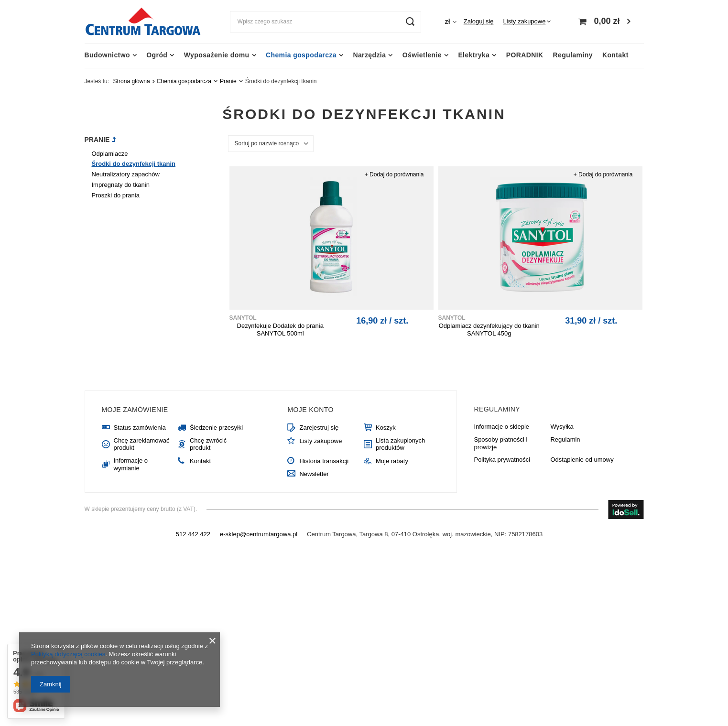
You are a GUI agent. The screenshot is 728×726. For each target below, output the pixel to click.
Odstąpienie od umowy (582, 460)
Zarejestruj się (319, 428)
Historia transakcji (324, 461)
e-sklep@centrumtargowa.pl (259, 534)
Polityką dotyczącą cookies (68, 654)
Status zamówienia (140, 428)
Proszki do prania (116, 195)
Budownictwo (107, 55)
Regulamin (565, 439)
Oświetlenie (422, 55)
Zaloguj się (479, 21)
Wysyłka (562, 427)
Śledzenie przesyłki (216, 428)
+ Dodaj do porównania (394, 174)
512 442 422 (193, 534)
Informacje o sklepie (501, 427)
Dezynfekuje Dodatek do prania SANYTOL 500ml (280, 330)
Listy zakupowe (525, 21)
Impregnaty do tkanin (121, 185)
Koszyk (386, 428)
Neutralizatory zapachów (126, 174)
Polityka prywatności (502, 460)
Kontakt (615, 55)
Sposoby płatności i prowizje (500, 443)
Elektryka (474, 55)
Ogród (157, 55)
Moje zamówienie (135, 410)
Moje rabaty (392, 461)
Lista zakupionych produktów (400, 444)
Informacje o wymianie (131, 464)
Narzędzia (369, 55)
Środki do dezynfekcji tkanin (134, 164)
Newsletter (314, 474)
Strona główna (132, 81)
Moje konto (310, 410)
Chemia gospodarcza (301, 55)
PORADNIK (525, 55)
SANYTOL (243, 318)
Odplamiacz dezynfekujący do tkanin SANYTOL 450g (489, 330)
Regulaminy (573, 55)
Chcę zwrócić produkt (208, 444)
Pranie (228, 81)
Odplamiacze (110, 154)
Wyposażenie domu (217, 55)
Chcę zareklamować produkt (142, 444)
